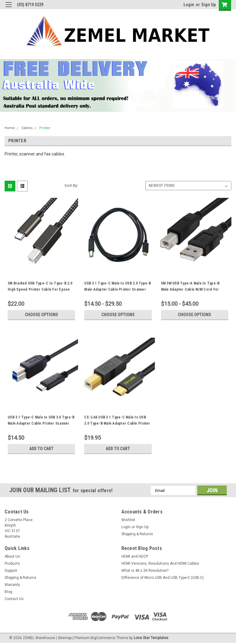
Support (11, 571)
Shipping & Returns (137, 534)
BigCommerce (103, 638)
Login (189, 5)
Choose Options (41, 315)
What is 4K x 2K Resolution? (145, 571)
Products (12, 563)
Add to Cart (41, 449)
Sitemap (65, 638)
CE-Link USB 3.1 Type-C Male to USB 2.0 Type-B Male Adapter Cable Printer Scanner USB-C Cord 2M (117, 423)
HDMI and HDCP (135, 556)
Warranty (12, 585)
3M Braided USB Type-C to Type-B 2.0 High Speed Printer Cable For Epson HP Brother (40, 289)
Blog (8, 592)
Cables (27, 128)
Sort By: (71, 185)
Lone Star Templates (151, 638)
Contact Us (14, 599)
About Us (12, 556)
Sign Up (208, 5)
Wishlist (128, 520)
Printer (45, 128)
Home (10, 128)
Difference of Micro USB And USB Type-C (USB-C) (163, 578)
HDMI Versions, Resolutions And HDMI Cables (160, 563)
